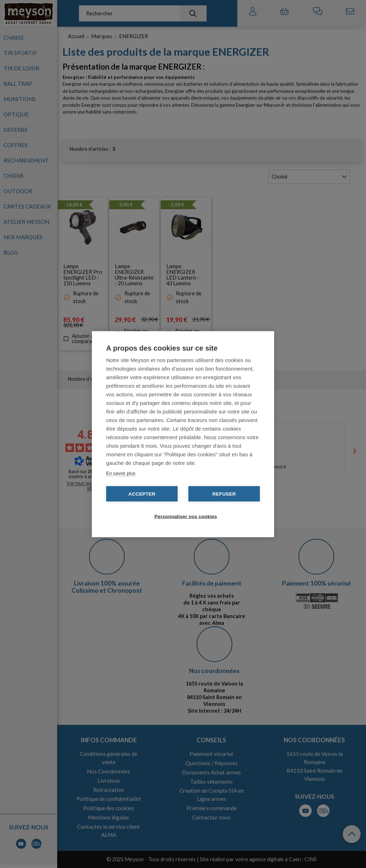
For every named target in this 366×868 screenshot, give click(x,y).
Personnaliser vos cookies (186, 516)
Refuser (224, 494)
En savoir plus (121, 473)
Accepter (142, 494)
